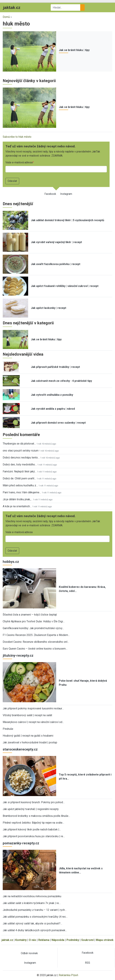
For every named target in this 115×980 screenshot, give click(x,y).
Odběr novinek (29, 953)
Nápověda (58, 940)
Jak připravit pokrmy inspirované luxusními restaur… (33, 708)
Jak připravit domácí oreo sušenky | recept (58, 423)
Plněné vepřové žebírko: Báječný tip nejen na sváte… (33, 823)
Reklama (44, 940)
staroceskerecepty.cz (20, 749)
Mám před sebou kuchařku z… (20, 485)
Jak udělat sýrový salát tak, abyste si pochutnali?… (32, 923)
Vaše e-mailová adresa (19, 162)
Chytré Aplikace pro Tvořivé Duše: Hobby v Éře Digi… (34, 621)
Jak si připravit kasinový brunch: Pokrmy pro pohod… (34, 802)
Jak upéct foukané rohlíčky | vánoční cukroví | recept (65, 286)
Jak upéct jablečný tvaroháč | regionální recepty (31, 809)
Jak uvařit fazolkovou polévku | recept (56, 264)
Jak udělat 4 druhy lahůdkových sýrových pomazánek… (35, 930)
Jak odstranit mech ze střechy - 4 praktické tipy (61, 381)
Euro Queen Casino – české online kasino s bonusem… (35, 649)
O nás (32, 940)
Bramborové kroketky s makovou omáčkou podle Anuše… (36, 816)
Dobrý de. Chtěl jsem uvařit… (19, 478)
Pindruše (8, 729)
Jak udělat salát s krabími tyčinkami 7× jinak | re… (32, 903)
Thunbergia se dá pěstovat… (19, 444)
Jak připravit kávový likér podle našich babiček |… (32, 829)
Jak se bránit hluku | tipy (74, 50)
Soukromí (87, 940)
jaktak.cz (7, 940)
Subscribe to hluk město (17, 137)
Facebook (50, 194)
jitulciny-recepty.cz (18, 655)
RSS (88, 963)
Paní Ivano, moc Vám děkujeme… (22, 492)
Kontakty (21, 940)
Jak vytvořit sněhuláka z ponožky (52, 395)
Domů (6, 17)
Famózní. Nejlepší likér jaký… (20, 471)
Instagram (66, 194)
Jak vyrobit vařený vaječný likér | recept (56, 242)
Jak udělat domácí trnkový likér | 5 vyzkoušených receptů (68, 220)
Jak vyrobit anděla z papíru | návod (53, 409)
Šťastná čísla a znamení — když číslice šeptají (30, 615)
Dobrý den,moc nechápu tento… (21, 458)
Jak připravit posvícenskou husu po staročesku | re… (34, 836)
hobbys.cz (11, 562)
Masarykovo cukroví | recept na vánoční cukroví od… (33, 722)
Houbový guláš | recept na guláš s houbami (28, 736)
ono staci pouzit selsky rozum (21, 451)
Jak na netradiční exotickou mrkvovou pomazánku (32, 896)
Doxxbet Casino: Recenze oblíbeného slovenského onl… (36, 642)
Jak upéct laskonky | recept (49, 308)
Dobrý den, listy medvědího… (20, 465)
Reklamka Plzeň (69, 975)
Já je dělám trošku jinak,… (17, 499)
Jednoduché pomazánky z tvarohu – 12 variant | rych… (35, 910)
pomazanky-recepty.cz (21, 843)
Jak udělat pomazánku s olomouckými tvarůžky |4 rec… (35, 917)
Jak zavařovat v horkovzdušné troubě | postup (30, 742)
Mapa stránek (105, 940)
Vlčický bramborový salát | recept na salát (27, 715)
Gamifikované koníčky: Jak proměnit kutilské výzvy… (33, 628)
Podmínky (73, 940)
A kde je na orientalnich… (17, 506)
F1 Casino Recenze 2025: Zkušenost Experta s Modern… (36, 635)
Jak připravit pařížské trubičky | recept (55, 367)
